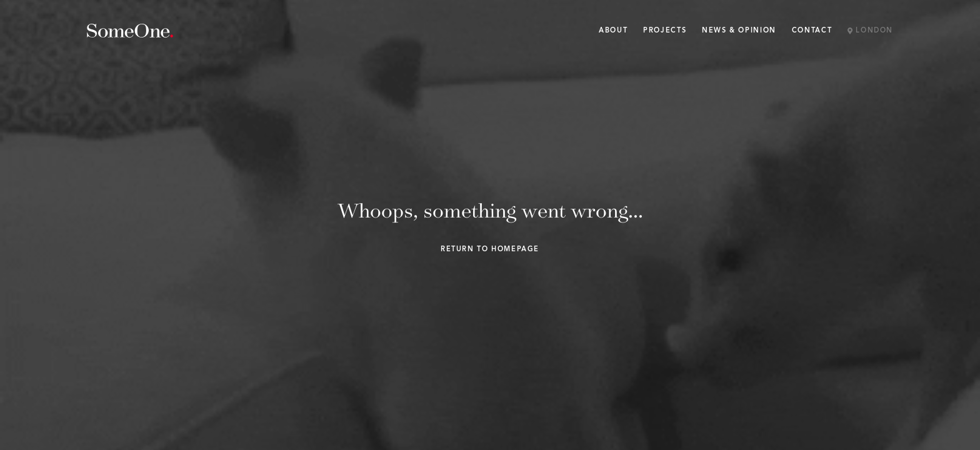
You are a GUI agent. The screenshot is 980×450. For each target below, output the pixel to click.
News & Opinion (739, 31)
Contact (812, 31)
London (870, 31)
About (613, 31)
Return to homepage (490, 250)
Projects (665, 31)
